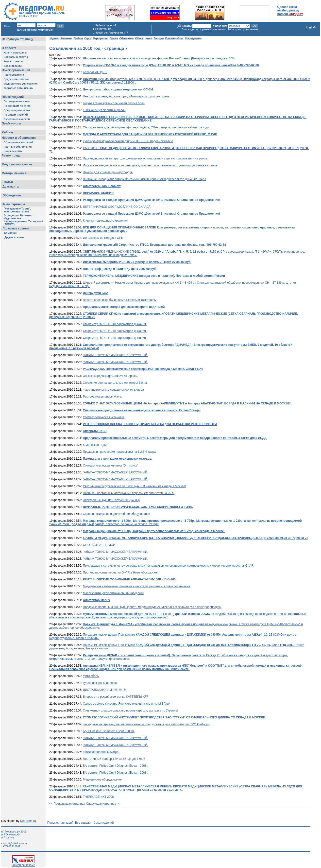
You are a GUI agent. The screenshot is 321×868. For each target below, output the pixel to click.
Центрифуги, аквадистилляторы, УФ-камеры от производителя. (127, 96)
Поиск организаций (60, 823)
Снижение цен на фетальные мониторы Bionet (115, 383)
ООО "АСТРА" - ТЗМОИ (99, 545)
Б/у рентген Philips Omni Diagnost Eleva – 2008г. (116, 766)
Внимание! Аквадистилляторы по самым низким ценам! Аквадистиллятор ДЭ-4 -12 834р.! (144, 179)
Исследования (193, 38)
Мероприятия (101, 38)
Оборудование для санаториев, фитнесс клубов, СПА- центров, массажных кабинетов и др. (146, 127)
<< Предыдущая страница (67, 804)
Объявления (126, 38)
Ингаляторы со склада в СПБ (103, 238)
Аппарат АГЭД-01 (95, 72)
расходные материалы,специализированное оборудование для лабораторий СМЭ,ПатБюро (146, 724)
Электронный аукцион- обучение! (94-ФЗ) (111, 500)
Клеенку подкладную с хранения (105, 221)
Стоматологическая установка (104, 417)
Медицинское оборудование (102, 780)
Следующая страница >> (103, 804)
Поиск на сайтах (174, 38)
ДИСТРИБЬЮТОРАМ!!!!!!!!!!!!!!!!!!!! (106, 690)
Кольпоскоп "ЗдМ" (95, 445)
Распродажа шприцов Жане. (103, 397)
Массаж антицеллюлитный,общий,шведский (113, 593)
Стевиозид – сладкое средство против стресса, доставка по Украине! (131, 711)
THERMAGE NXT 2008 (98, 797)
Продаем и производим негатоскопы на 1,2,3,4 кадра (119, 452)
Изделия (54, 38)
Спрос (88, 38)
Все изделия (84, 823)
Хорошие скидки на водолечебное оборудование (117, 514)
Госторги (159, 38)
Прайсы (78, 38)
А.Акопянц (8, 837)
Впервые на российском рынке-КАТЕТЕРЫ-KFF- (116, 697)
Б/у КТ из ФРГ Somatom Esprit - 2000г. (109, 731)
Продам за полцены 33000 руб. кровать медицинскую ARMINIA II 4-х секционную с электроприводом (152, 607)
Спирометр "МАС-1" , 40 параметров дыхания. (115, 324)
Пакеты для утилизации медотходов (108, 172)
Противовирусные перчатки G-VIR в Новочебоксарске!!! (121, 573)
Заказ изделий (104, 823)
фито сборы (91, 676)
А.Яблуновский (10, 834)
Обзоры (140, 38)
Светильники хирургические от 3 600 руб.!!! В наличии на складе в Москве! (135, 486)
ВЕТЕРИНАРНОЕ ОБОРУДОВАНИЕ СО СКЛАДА (117, 207)
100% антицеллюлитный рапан (104, 110)
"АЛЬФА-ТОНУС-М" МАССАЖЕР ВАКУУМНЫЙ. (116, 355)
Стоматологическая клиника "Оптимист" (111, 466)
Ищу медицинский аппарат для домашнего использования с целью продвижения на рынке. (146, 158)
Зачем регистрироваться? (112, 33)
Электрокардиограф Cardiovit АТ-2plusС (110, 376)
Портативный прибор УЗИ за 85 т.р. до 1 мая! (114, 759)
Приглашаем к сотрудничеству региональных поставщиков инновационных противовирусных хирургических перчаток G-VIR (168, 566)
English (311, 27)
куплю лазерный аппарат (100, 683)
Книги (149, 38)
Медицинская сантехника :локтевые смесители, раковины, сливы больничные (137, 586)
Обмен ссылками (23, 864)
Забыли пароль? (106, 25)
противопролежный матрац (102, 752)
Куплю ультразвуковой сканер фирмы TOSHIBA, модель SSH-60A (128, 141)
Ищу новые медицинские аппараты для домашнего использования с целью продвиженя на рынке (150, 165)
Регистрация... (104, 29)
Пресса (114, 38)
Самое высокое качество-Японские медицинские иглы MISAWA (127, 704)
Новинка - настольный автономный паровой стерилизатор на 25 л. (129, 493)
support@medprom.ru (14, 843)
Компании (66, 38)
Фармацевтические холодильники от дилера (113, 390)
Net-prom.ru (28, 821)
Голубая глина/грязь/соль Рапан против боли (114, 103)
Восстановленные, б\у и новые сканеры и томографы (120, 300)
